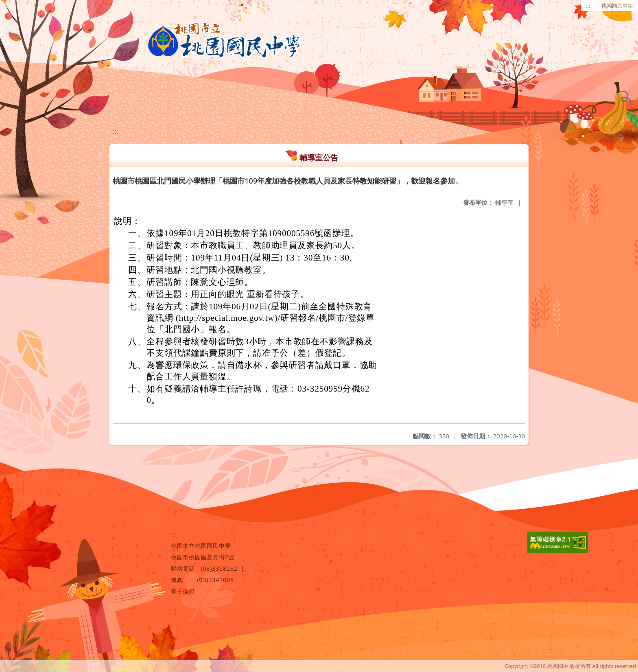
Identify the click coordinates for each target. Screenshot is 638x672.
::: (588, 6)
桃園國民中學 (617, 6)
